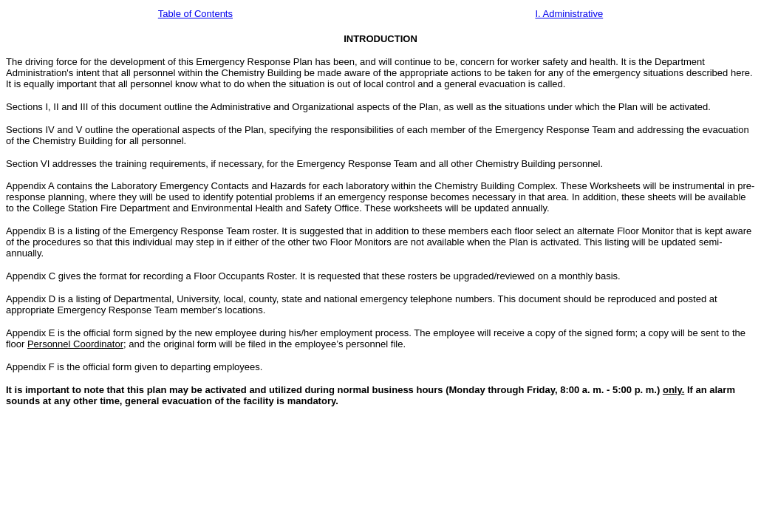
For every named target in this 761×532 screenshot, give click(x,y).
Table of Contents (195, 14)
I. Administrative (569, 14)
